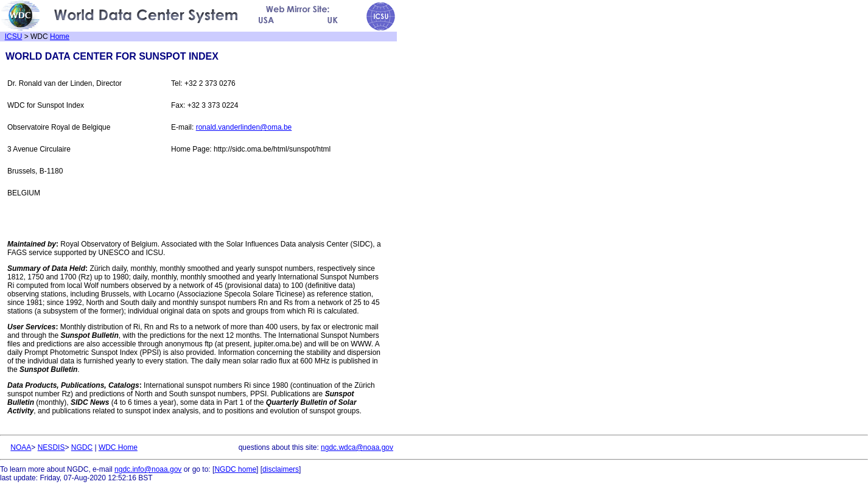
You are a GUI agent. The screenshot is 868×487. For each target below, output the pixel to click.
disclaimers (281, 469)
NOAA (21, 447)
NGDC (82, 447)
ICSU (14, 37)
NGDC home (235, 469)
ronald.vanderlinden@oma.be (244, 127)
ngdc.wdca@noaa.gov (357, 447)
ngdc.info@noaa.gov (148, 469)
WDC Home (118, 447)
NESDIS (51, 447)
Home (60, 37)
